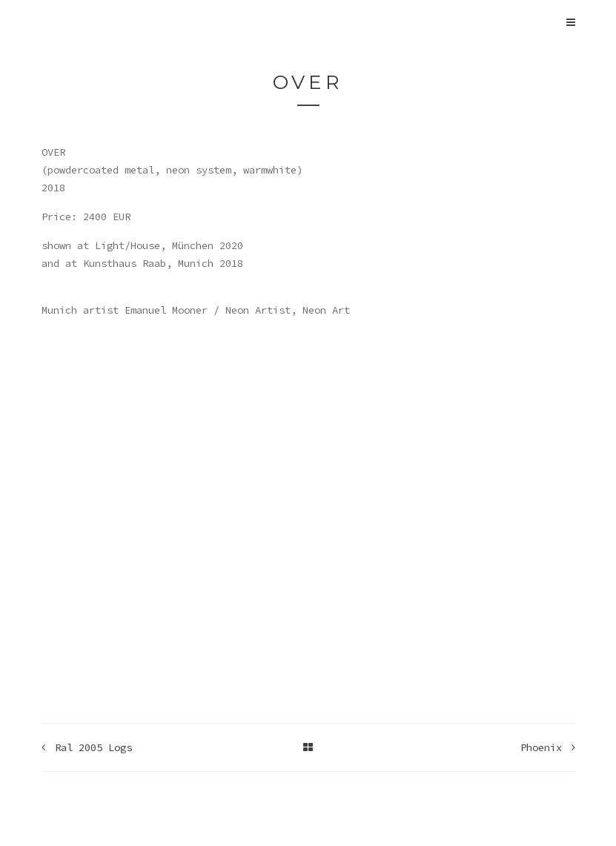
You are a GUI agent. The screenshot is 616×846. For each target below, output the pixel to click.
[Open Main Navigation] (571, 22)
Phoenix (548, 747)
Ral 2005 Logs (87, 747)
